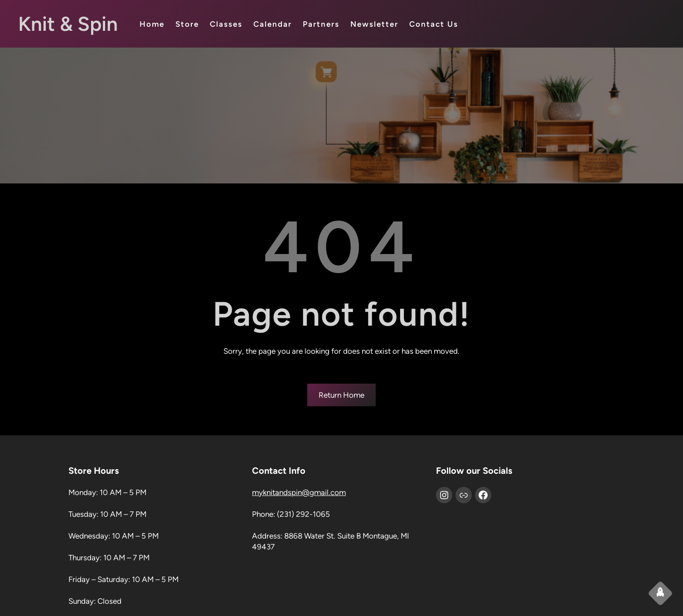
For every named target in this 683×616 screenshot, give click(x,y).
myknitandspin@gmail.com (299, 492)
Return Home (341, 395)
